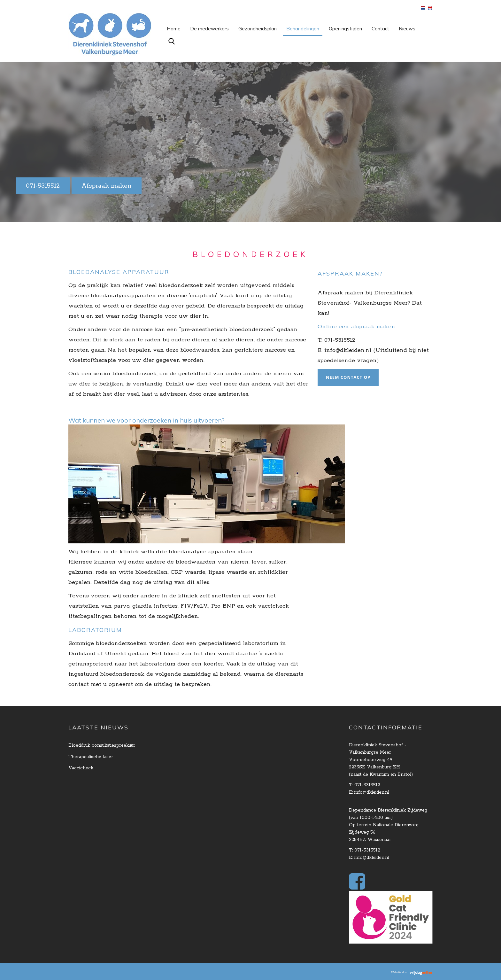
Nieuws (407, 29)
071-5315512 (43, 186)
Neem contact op (348, 377)
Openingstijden (345, 29)
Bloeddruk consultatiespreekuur (102, 745)
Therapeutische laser (91, 757)
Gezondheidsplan (258, 29)
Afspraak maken (107, 186)
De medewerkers (209, 29)
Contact (380, 29)
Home (174, 29)
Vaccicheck (81, 768)
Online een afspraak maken (356, 327)
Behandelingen (303, 29)
